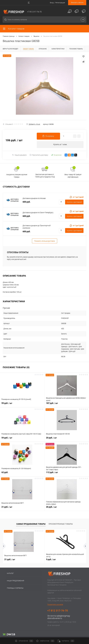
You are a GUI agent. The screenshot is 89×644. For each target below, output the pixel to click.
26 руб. (67, 508)
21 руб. (22, 508)
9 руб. (51, 559)
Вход (52, 3)
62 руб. (22, 474)
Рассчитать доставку (39, 155)
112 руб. (67, 474)
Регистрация (60, 3)
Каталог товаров (14, 29)
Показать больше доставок (45, 241)
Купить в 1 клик (60, 144)
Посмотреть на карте (55, 604)
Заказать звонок (77, 3)
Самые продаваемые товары (31, 524)
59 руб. (22, 404)
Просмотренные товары (61, 524)
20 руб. (67, 439)
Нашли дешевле (19, 155)
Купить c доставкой (74, 202)
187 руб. (67, 404)
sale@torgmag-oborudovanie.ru (59, 617)
